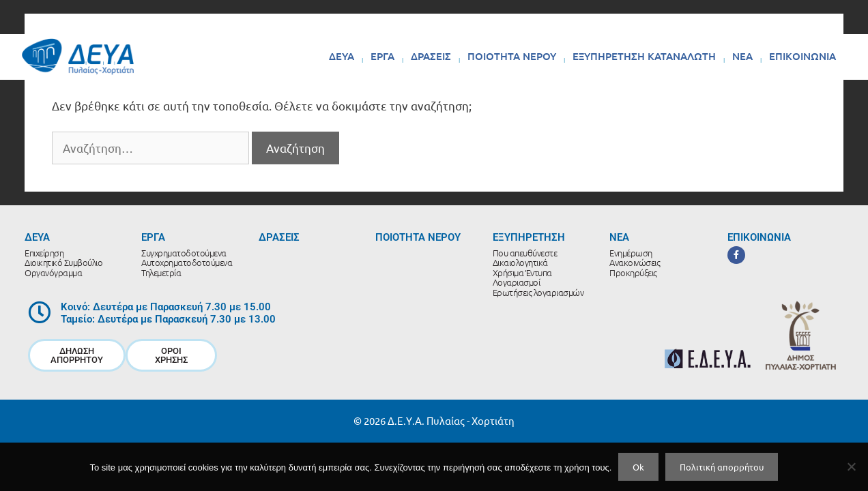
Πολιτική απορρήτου (722, 467)
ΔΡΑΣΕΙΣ (431, 56)
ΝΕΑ (742, 56)
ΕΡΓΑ (382, 56)
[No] (851, 466)
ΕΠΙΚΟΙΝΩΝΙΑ (802, 56)
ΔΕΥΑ (342, 56)
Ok (638, 467)
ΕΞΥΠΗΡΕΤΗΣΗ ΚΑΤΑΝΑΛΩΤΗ (644, 56)
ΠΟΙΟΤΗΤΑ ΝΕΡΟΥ (512, 56)
